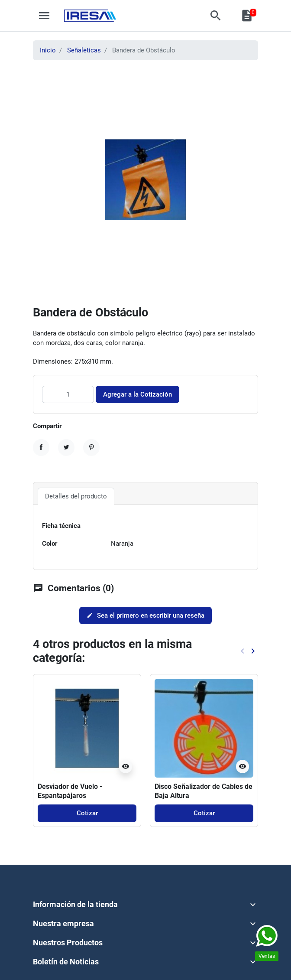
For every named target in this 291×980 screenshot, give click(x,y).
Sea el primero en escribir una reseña (145, 615)
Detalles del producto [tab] (76, 496)
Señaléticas (84, 50)
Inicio (48, 50)
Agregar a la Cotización (137, 394)
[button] (216, 16)
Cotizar (87, 813)
